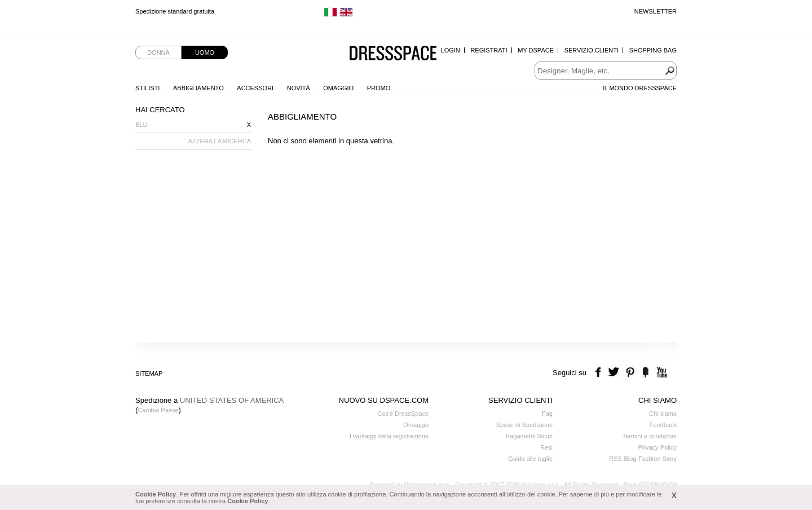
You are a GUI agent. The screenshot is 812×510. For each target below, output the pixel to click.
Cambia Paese (158, 410)
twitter (615, 373)
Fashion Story (657, 459)
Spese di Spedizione (524, 425)
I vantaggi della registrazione (389, 436)
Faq (547, 414)
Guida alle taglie (530, 459)
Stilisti (147, 88)
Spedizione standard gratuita (175, 11)
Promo (379, 88)
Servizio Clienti (592, 50)
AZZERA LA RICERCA (220, 141)
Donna (158, 52)
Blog (630, 459)
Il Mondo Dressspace (640, 88)
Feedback (663, 425)
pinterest (630, 373)
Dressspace (393, 54)
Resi (546, 447)
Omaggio (338, 88)
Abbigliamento (198, 88)
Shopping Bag (653, 50)
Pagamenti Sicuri (529, 436)
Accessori (255, 88)
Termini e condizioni (649, 436)
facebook (600, 373)
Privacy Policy (657, 447)
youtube (661, 373)
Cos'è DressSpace (403, 414)
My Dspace (536, 50)
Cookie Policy (156, 494)
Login (451, 50)
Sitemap (149, 373)
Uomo (205, 52)
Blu (141, 125)
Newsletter (656, 11)
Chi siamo (663, 414)
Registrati (489, 50)
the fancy (645, 373)
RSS (615, 459)
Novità (299, 88)
